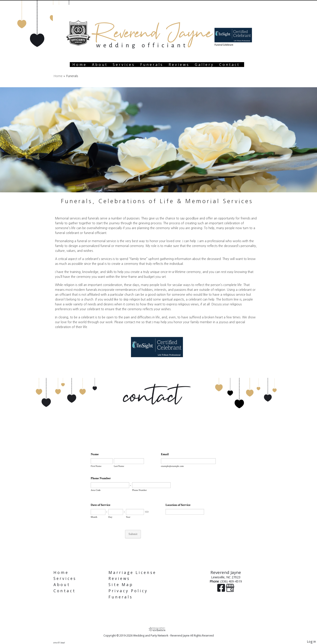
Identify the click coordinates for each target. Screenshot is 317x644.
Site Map (121, 585)
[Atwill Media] (158, 629)
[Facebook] (222, 590)
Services (124, 65)
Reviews (179, 65)
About (100, 65)
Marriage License (132, 573)
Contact (229, 65)
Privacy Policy (128, 591)
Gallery (204, 65)
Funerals (152, 65)
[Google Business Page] (230, 590)
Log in (311, 641)
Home (80, 65)
